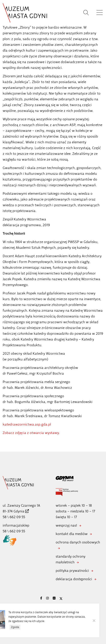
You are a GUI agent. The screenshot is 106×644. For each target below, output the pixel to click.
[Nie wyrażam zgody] (94, 621)
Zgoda (15, 627)
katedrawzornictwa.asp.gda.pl (27, 424)
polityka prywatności (72, 571)
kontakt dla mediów (72, 534)
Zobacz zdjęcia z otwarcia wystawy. (31, 433)
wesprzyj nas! (66, 525)
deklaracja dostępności (74, 579)
